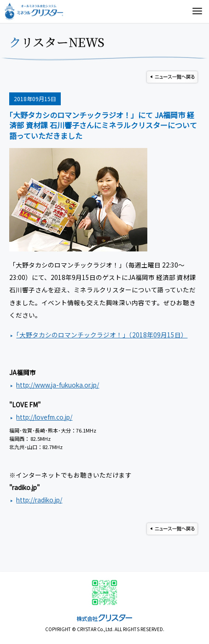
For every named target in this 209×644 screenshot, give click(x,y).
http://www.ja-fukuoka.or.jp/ (58, 385)
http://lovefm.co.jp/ (44, 417)
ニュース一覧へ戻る (172, 77)
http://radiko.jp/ (39, 500)
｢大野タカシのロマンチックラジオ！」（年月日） (102, 335)
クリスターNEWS (57, 42)
